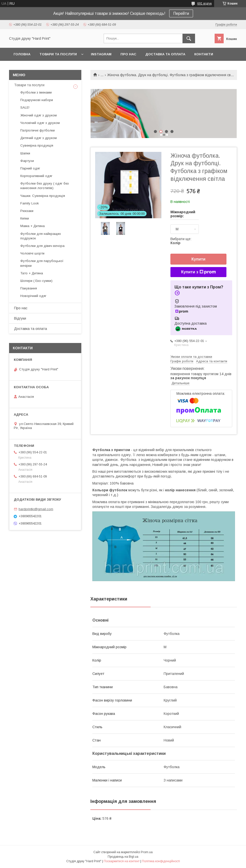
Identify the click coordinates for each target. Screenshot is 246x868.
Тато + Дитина (32, 273)
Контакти (204, 54)
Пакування (29, 288)
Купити (199, 259)
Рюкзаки (27, 211)
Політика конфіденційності (161, 861)
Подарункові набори (37, 100)
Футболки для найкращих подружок (41, 236)
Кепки (25, 218)
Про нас (128, 54)
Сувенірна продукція (37, 145)
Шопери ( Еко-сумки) (36, 281)
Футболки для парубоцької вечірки (42, 263)
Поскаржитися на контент (122, 861)
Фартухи (27, 161)
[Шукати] (189, 38)
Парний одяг (30, 168)
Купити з (198, 272)
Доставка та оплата (165, 54)
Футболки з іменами (36, 92)
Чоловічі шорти (32, 253)
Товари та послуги (58, 54)
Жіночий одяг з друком (39, 115)
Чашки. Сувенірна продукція (43, 196)
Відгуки (20, 318)
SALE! (25, 107)
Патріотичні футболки (38, 130)
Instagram (101, 54)
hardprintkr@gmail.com (36, 509)
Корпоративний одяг (36, 176)
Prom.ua (147, 852)
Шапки (25, 153)
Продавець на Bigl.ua (123, 857)
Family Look (30, 203)
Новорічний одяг (33, 296)
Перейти (181, 13)
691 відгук (204, 4)
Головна (22, 54)
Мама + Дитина (33, 226)
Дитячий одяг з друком (39, 138)
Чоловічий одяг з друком (40, 123)
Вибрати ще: (181, 241)
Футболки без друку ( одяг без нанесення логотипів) (45, 186)
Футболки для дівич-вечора (42, 246)
